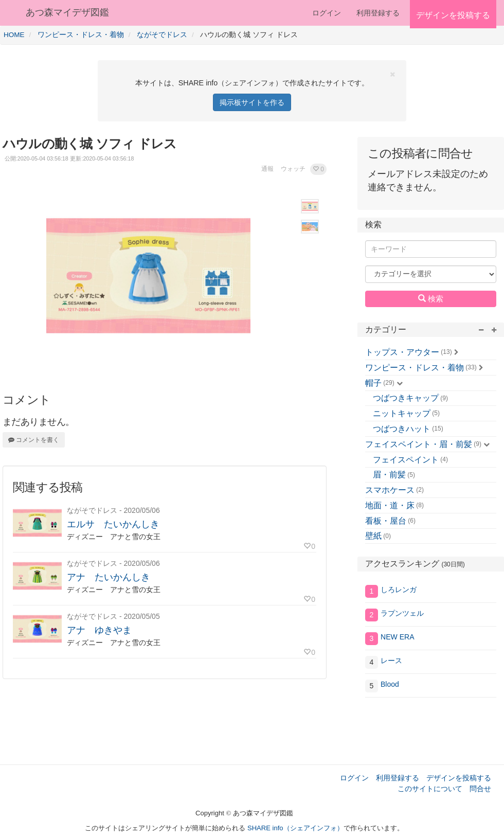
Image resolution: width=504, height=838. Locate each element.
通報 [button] (267, 169)
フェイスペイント (406, 460)
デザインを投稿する (459, 778)
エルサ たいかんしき (113, 524)
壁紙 (373, 536)
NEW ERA (397, 637)
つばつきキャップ (406, 398)
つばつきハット (402, 429)
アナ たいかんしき (109, 577)
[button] (318, 169)
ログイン (327, 13)
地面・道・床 (390, 505)
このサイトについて (430, 789)
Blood (390, 684)
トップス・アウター (402, 352)
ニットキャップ (402, 413)
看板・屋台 (386, 521)
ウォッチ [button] (293, 169)
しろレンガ (399, 590)
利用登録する (398, 778)
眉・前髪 (389, 475)
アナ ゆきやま (99, 630)
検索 (431, 298)
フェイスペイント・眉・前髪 (419, 444)
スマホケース (390, 490)
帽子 (373, 383)
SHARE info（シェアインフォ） (295, 828)
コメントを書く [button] (34, 440)
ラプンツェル (402, 613)
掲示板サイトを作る (252, 102)
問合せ (480, 789)
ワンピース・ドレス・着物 (415, 368)
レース (391, 661)
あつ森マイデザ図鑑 (67, 12)
